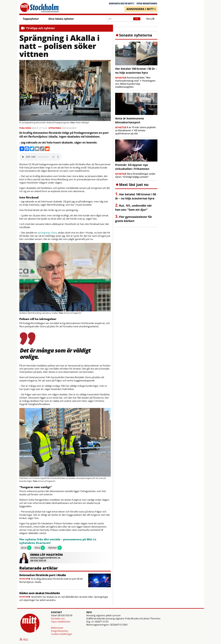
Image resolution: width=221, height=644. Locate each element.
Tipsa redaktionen (61, 622)
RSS (24, 640)
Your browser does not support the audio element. (40, 157)
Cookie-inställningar (62, 634)
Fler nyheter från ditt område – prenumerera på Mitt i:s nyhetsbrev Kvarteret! (58, 541)
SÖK (137, 19)
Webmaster (57, 628)
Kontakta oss (58, 619)
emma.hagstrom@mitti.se (45, 558)
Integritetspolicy (60, 631)
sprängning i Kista (47, 233)
